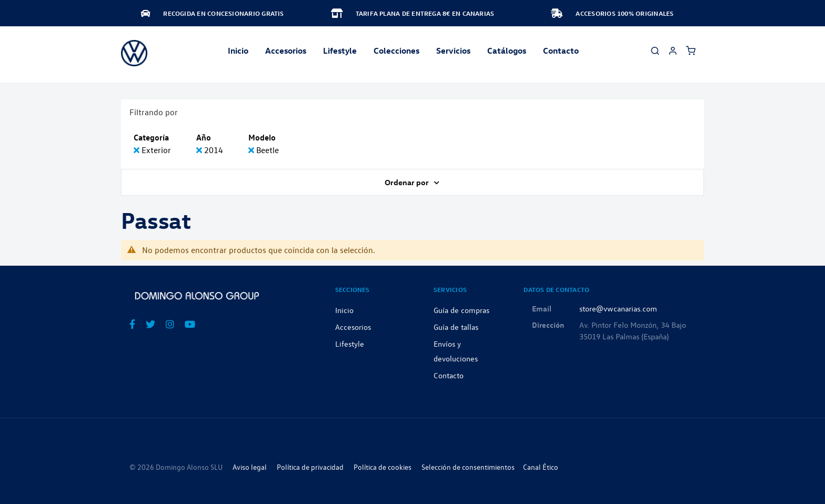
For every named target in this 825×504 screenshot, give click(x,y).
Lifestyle (340, 51)
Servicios (453, 51)
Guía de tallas (456, 327)
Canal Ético (541, 467)
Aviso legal (250, 467)
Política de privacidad (310, 467)
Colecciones (396, 51)
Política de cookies (383, 467)
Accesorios (353, 327)
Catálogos (507, 51)
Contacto (561, 51)
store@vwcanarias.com (618, 308)
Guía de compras (461, 310)
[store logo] (134, 53)
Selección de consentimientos (468, 467)
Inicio (238, 51)
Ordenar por (408, 182)
